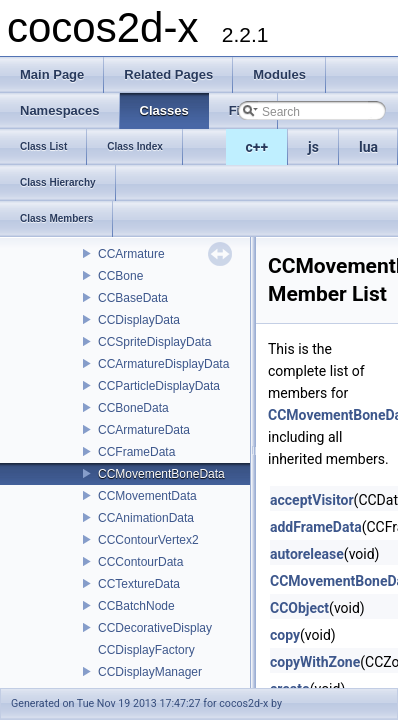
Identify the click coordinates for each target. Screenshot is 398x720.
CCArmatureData (144, 430)
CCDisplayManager (150, 672)
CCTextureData (139, 584)
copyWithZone (315, 662)
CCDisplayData (139, 320)
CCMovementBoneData (161, 474)
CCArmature (131, 254)
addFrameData (316, 527)
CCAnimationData (146, 518)
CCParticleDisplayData (159, 386)
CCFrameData (136, 452)
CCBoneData (133, 408)
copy (285, 635)
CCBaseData (133, 298)
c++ (257, 147)
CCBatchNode (136, 606)
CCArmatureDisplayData (163, 364)
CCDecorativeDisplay (155, 628)
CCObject (299, 608)
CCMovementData (147, 496)
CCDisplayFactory (146, 650)
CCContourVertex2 (148, 540)
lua (368, 147)
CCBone (120, 276)
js (313, 147)
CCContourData (140, 562)
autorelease (307, 554)
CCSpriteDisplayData (154, 342)
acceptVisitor (312, 500)
